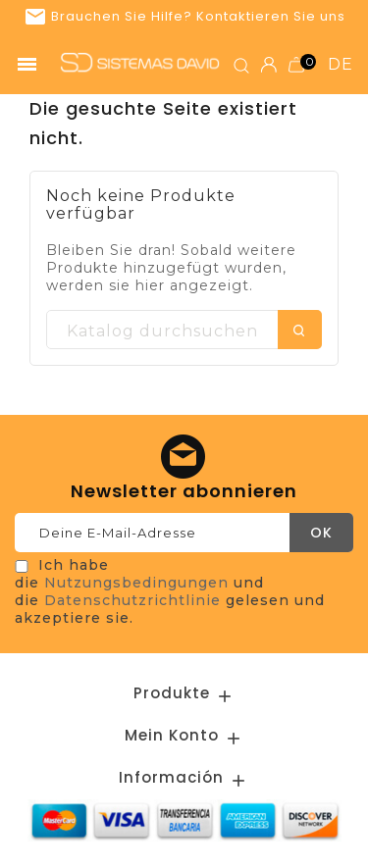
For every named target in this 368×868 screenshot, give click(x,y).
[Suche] (184, 331)
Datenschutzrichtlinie (132, 600)
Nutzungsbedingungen (136, 583)
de (341, 64)
